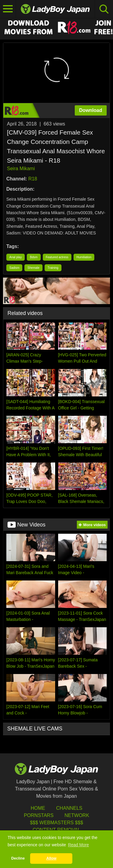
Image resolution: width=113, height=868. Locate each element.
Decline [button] (18, 858)
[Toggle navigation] (8, 9)
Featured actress (57, 257)
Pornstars (39, 815)
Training (53, 268)
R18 (33, 179)
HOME (38, 808)
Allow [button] (52, 858)
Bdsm (34, 257)
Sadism (14, 268)
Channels (69, 808)
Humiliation (84, 257)
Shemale (33, 268)
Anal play (16, 257)
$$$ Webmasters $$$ (56, 823)
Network (77, 815)
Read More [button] (78, 845)
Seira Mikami (21, 169)
